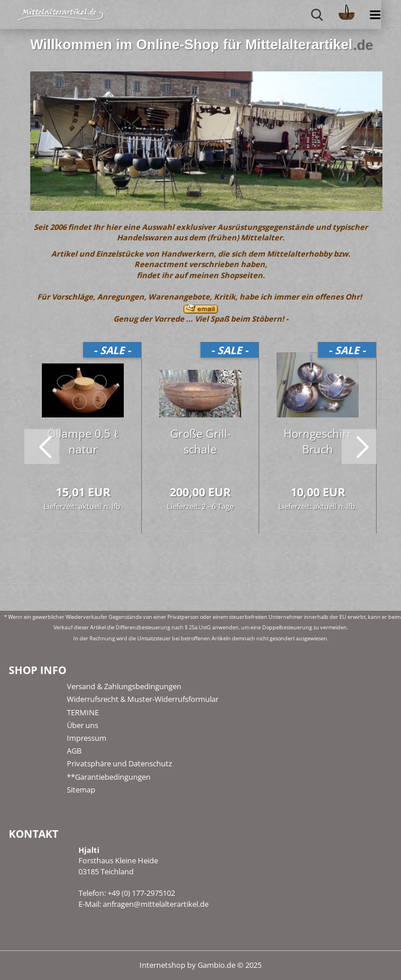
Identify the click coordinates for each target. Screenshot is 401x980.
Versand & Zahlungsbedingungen (124, 686)
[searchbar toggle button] (317, 15)
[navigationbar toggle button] (375, 15)
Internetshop (162, 965)
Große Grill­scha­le (201, 442)
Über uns (83, 725)
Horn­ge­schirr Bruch (318, 442)
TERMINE (83, 712)
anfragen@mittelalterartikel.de (156, 904)
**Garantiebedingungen (109, 777)
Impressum (87, 738)
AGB (74, 751)
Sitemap (81, 790)
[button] (42, 446)
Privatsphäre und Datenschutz (119, 763)
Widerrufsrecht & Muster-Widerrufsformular (143, 699)
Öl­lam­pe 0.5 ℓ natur (83, 442)
